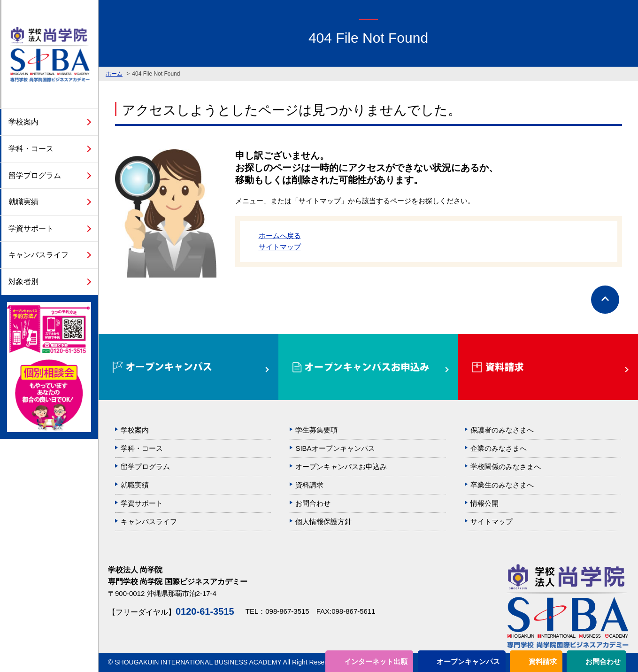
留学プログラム (35, 175)
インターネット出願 (376, 661)
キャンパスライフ (38, 255)
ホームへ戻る (280, 236)
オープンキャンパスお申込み (341, 467)
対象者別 (23, 282)
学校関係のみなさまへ (506, 467)
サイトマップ (280, 247)
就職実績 (23, 202)
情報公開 (484, 503)
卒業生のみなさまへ (502, 485)
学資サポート (31, 228)
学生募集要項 (316, 430)
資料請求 (543, 661)
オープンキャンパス (468, 661)
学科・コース (31, 149)
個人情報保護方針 (323, 521)
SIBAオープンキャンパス (335, 448)
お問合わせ (603, 661)
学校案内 (23, 122)
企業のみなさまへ (499, 448)
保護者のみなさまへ (502, 430)
